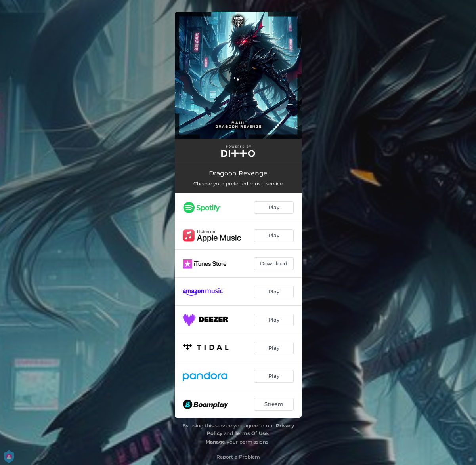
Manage (215, 442)
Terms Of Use (251, 433)
